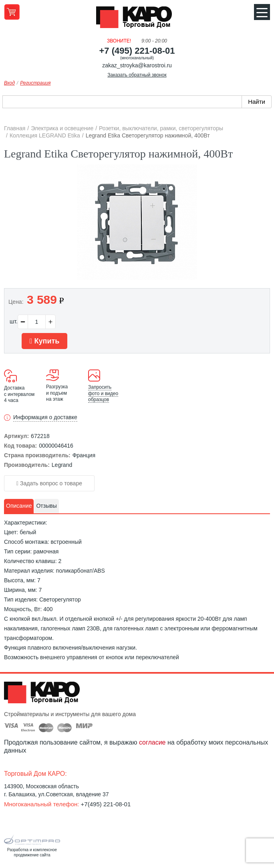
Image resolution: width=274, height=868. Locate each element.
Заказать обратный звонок (137, 75)
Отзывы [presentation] (46, 506)
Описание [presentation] (19, 506)
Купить (44, 341)
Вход (9, 83)
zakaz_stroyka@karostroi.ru (137, 65)
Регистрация (35, 83)
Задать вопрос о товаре (49, 483)
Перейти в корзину (12, 12)
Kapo (137, 20)
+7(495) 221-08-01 (106, 804)
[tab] (19, 506)
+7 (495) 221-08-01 (137, 51)
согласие (152, 742)
